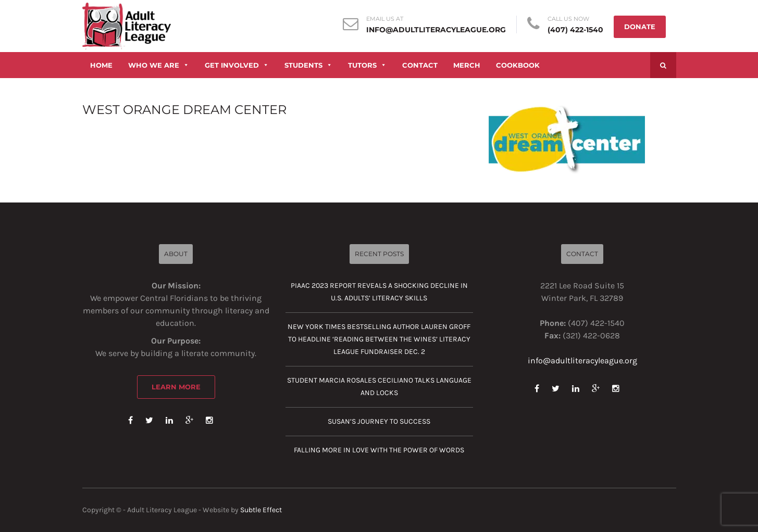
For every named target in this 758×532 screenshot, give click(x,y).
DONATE (640, 27)
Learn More (176, 387)
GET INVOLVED (237, 65)
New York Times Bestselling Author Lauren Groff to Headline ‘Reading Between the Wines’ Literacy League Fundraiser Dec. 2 (379, 339)
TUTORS (367, 65)
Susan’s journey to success (379, 421)
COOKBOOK (518, 65)
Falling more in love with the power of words (379, 450)
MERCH (467, 65)
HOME (101, 65)
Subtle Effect (261, 510)
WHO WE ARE (159, 65)
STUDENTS (308, 65)
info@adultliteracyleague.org (436, 30)
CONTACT (420, 65)
